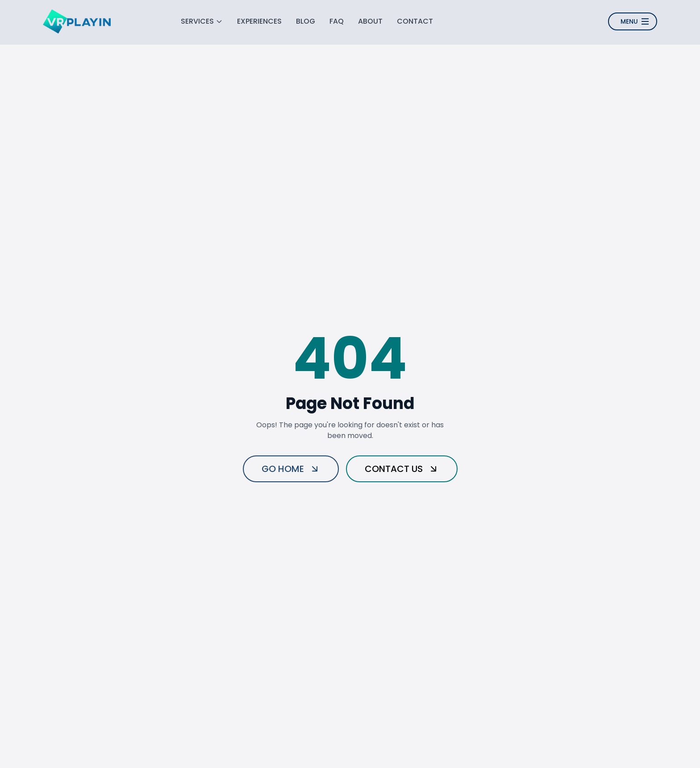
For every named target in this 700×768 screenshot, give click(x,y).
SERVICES (202, 21)
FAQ (337, 21)
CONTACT (415, 21)
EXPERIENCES (259, 21)
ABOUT (370, 21)
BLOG (306, 21)
